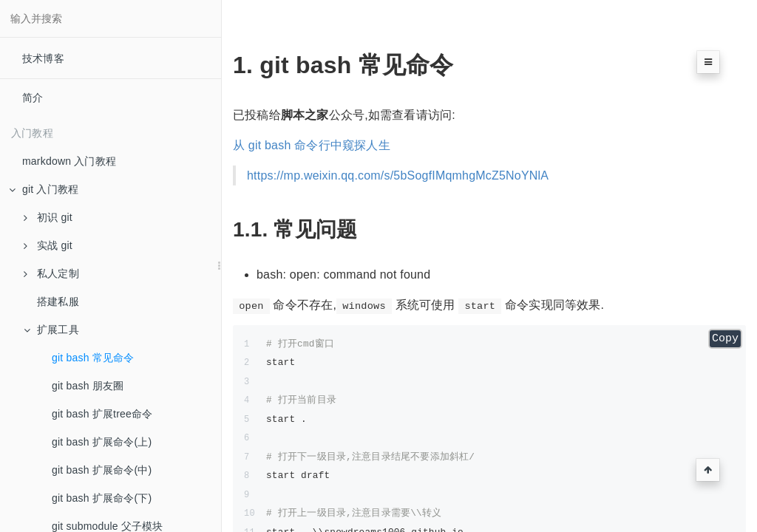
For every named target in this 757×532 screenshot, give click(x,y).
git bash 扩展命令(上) (102, 442)
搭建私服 (58, 301)
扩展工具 (51, 330)
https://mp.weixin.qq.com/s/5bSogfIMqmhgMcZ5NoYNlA (398, 175)
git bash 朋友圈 (88, 386)
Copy (725, 339)
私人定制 (51, 273)
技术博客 (43, 58)
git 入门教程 (44, 189)
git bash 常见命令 (93, 358)
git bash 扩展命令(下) (102, 498)
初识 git (48, 217)
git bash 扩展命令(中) (102, 470)
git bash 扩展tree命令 (102, 414)
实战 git (48, 245)
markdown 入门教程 (69, 161)
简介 (33, 98)
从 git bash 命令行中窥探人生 (312, 145)
